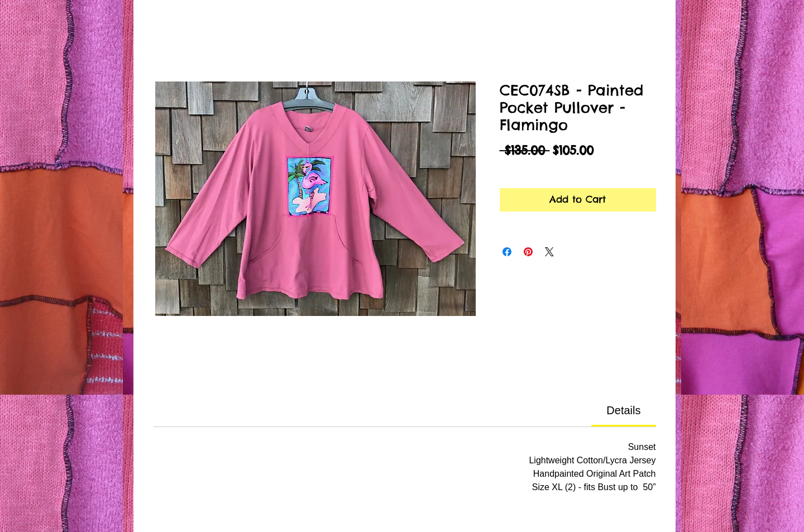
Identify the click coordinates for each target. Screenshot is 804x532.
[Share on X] (549, 252)
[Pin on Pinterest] (528, 252)
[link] (623, 410)
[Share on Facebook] (507, 252)
